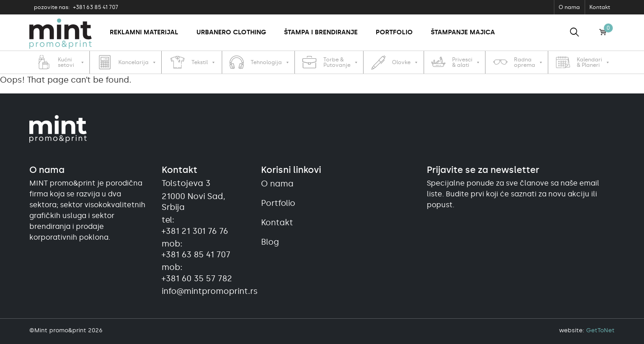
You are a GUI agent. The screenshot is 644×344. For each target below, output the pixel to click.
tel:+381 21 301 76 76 (195, 225)
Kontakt (600, 7)
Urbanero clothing (231, 32)
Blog (270, 242)
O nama (569, 7)
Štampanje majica (463, 32)
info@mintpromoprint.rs (206, 291)
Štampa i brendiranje (321, 32)
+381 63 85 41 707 (76, 7)
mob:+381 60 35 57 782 (197, 273)
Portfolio (394, 32)
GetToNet (600, 330)
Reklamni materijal (144, 32)
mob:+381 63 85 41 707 (196, 249)
